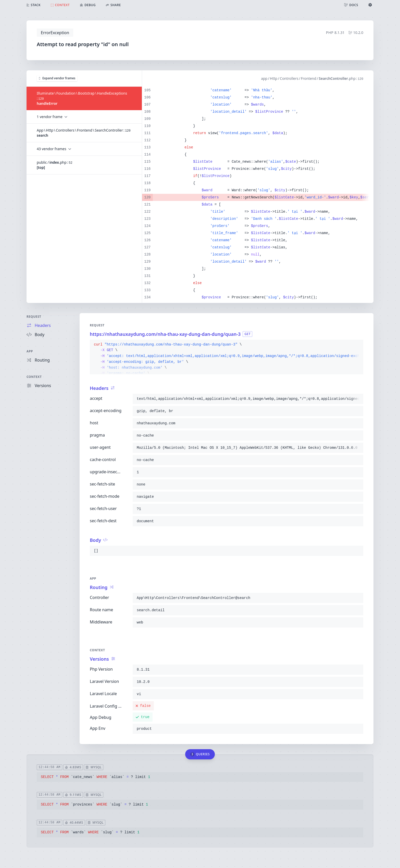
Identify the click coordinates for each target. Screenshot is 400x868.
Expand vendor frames (57, 78)
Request (34, 317)
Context (34, 377)
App (30, 351)
